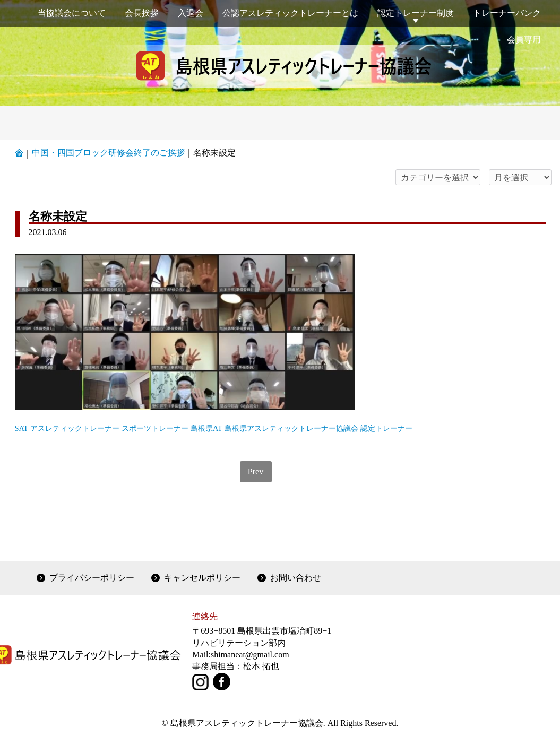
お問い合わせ (296, 578)
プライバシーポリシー (92, 578)
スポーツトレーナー (155, 428)
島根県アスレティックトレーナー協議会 (291, 428)
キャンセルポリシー (202, 578)
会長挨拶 (142, 13)
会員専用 (524, 40)
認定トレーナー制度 (416, 13)
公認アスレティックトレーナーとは (290, 13)
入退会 (191, 13)
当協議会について (72, 13)
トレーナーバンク (507, 13)
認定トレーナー (386, 428)
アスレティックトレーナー (75, 428)
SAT (22, 428)
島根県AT (206, 428)
